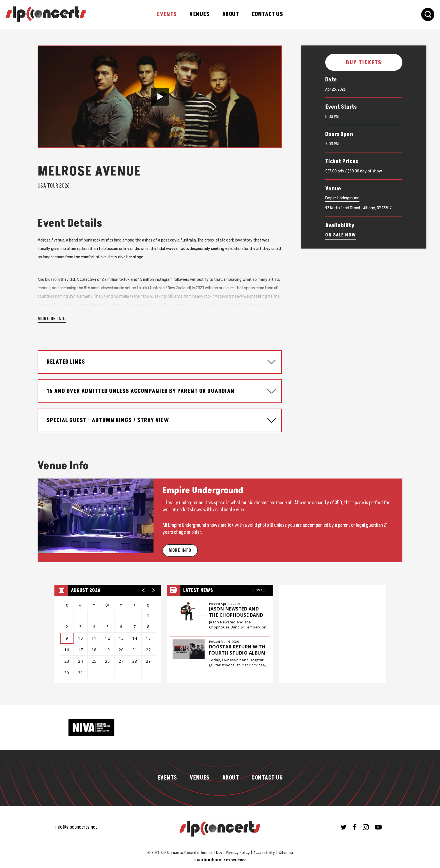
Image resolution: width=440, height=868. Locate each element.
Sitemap (286, 853)
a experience (220, 860)
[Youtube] (378, 827)
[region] (108, 634)
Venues (200, 14)
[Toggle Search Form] (428, 14)
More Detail (52, 319)
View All (259, 590)
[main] (220, 367)
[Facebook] (355, 827)
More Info (180, 550)
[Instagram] (366, 827)
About (231, 14)
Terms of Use (211, 853)
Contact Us (267, 14)
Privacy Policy (238, 853)
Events (167, 14)
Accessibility (264, 853)
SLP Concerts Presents (46, 14)
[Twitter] (343, 827)
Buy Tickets (364, 63)
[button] (160, 97)
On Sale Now (341, 235)
